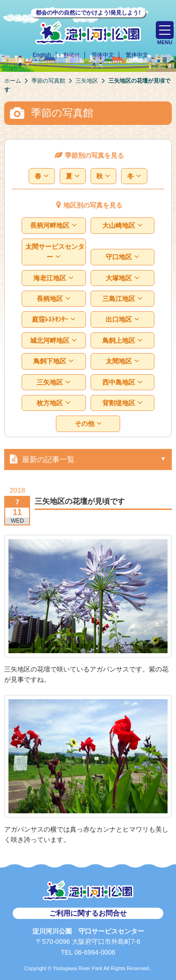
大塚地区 (122, 278)
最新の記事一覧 (40, 459)
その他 (88, 424)
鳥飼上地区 (122, 341)
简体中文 (103, 55)
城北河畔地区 (54, 341)
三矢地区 (54, 382)
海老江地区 (54, 278)
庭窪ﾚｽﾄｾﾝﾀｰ (54, 320)
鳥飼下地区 (54, 361)
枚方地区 (54, 403)
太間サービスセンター (55, 252)
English (42, 55)
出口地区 (122, 320)
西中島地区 (122, 382)
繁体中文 (137, 55)
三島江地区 (122, 299)
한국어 (71, 55)
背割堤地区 (122, 403)
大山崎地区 (122, 226)
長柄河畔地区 (54, 226)
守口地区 (122, 257)
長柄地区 (54, 299)
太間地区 (122, 361)
